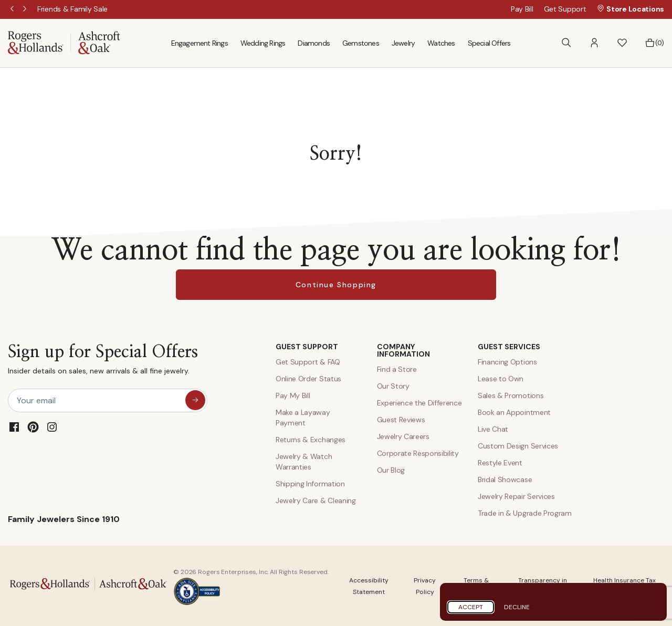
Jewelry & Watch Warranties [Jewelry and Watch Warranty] (304, 462)
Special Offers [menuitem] (489, 43)
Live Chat (493, 429)
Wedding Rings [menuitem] (263, 43)
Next (26, 9)
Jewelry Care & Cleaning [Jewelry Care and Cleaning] (316, 500)
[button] (594, 43)
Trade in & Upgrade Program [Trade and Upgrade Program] (525, 513)
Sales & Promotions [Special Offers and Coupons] (511, 395)
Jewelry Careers (403, 436)
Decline (517, 607)
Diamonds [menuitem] (314, 43)
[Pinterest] (33, 427)
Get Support (565, 9)
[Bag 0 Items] (654, 43)
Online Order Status (308, 379)
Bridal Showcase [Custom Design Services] (505, 479)
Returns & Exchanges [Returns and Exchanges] (311, 440)
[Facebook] (14, 427)
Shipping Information (310, 484)
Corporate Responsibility (418, 453)
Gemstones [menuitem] (361, 43)
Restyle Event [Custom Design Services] (500, 463)
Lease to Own (501, 379)
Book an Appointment (514, 412)
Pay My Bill (293, 395)
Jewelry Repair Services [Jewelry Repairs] (516, 496)
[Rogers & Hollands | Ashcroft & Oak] (64, 42)
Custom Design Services (518, 446)
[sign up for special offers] (195, 400)
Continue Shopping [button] (336, 285)
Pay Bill (522, 9)
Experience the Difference (419, 403)
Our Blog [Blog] (391, 470)
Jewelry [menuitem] (403, 43)
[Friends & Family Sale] (72, 9)
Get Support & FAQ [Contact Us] (308, 362)
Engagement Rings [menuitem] (199, 43)
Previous (13, 9)
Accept (471, 607)
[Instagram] (52, 427)
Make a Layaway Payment (303, 418)
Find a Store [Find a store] (397, 369)
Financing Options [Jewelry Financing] (507, 362)
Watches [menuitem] (441, 43)
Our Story (393, 386)
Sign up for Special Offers (103, 362)
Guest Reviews (401, 420)
